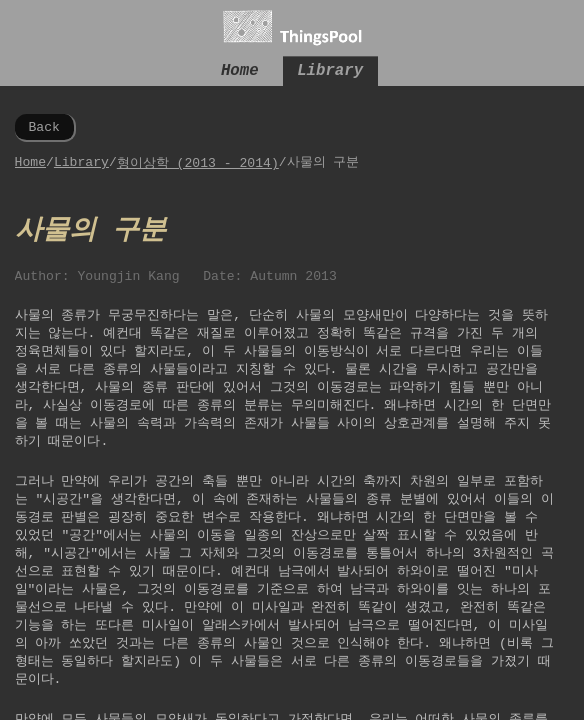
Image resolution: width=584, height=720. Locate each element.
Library (330, 73)
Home (240, 73)
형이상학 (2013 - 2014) (198, 166)
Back (43, 129)
